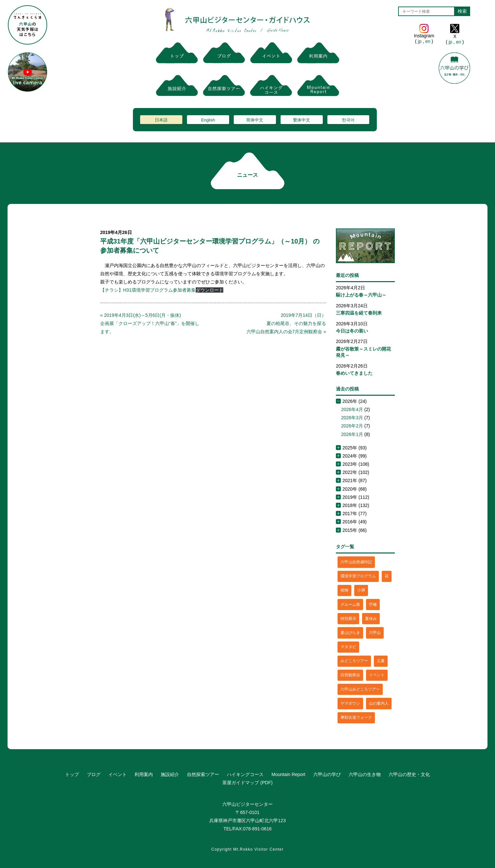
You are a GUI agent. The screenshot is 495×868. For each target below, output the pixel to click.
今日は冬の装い (352, 331)
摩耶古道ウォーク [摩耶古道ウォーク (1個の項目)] (356, 717)
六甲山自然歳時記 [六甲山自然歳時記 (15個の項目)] (356, 562)
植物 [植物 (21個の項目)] (344, 590)
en (428, 41)
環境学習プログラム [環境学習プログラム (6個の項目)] (358, 576)
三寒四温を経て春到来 (359, 313)
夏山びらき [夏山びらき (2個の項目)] (350, 633)
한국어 (348, 120)
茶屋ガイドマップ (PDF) (247, 783)
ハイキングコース (245, 774)
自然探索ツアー (203, 774)
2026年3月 (352, 418)
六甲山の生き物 (365, 774)
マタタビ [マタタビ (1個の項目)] (348, 647)
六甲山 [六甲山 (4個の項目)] (375, 633)
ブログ (94, 774)
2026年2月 (352, 426)
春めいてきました (354, 373)
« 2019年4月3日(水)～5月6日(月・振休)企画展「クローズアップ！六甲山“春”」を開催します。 (150, 323)
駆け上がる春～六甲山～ (361, 295)
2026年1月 (352, 434)
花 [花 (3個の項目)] (387, 576)
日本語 (161, 120)
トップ (72, 774)
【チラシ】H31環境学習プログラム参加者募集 (148, 290)
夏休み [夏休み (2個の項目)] (371, 619)
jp (420, 41)
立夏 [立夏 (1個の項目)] (381, 661)
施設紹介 (170, 774)
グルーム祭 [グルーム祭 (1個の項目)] (350, 605)
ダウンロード (210, 290)
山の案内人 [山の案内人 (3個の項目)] (379, 703)
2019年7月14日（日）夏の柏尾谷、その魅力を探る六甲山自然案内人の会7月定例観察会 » (286, 323)
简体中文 (255, 120)
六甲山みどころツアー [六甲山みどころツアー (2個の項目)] (360, 689)
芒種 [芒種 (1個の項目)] (373, 605)
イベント (118, 774)
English (208, 120)
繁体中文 (302, 120)
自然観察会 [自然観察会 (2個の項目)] (350, 675)
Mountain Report (288, 774)
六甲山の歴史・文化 (409, 774)
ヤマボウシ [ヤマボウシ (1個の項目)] (350, 703)
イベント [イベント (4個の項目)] (377, 675)
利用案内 (144, 774)
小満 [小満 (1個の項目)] (361, 590)
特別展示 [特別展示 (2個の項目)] (348, 619)
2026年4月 (352, 409)
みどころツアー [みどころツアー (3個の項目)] (354, 661)
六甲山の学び (327, 774)
